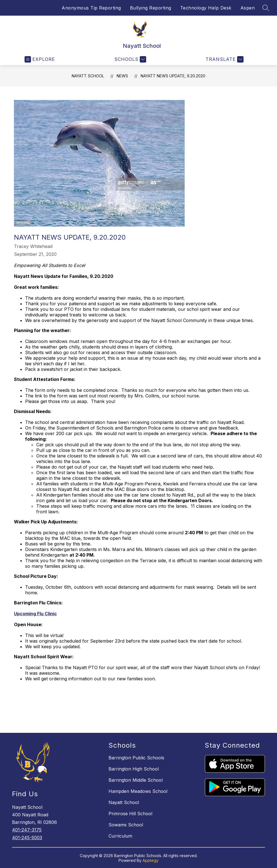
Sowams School (126, 825)
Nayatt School (88, 76)
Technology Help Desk (206, 8)
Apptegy (150, 860)
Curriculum (120, 836)
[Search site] (266, 8)
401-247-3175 (27, 830)
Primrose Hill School (130, 814)
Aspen (248, 8)
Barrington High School (134, 769)
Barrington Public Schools (136, 758)
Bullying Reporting (151, 8)
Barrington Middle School (136, 780)
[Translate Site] (224, 59)
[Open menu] (40, 59)
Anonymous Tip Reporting (91, 8)
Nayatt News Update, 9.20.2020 (173, 76)
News (122, 76)
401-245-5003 (27, 838)
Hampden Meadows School (138, 791)
